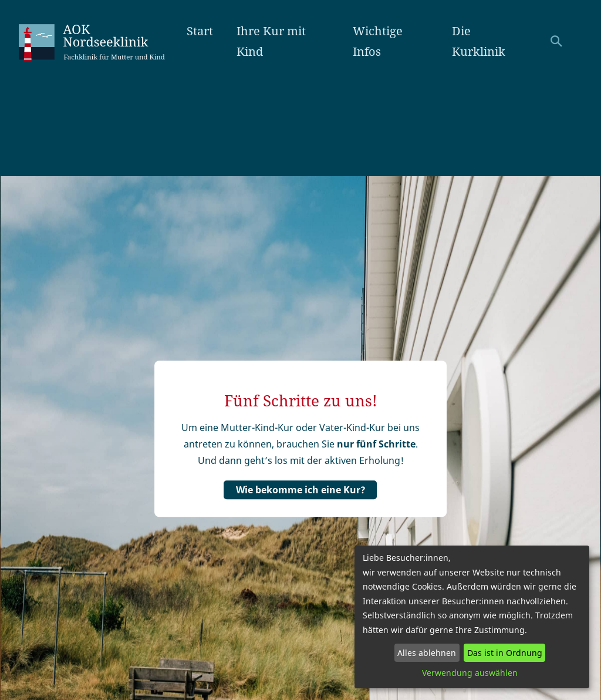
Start (200, 31)
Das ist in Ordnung (505, 653)
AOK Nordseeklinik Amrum (103, 41)
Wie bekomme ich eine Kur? (301, 490)
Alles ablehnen (427, 653)
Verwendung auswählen (470, 673)
